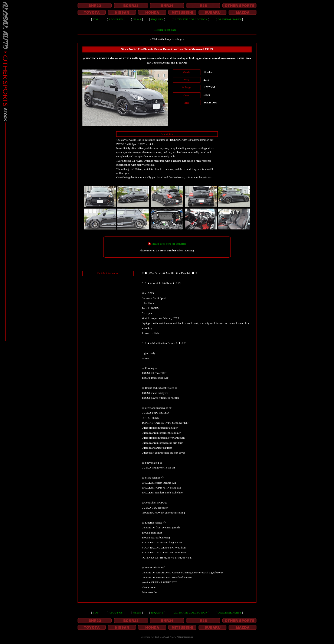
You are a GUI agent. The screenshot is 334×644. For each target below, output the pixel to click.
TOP (96, 19)
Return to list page (165, 30)
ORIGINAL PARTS (229, 19)
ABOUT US (116, 19)
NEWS (137, 19)
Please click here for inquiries (169, 244)
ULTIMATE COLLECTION (190, 19)
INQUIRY (157, 19)
